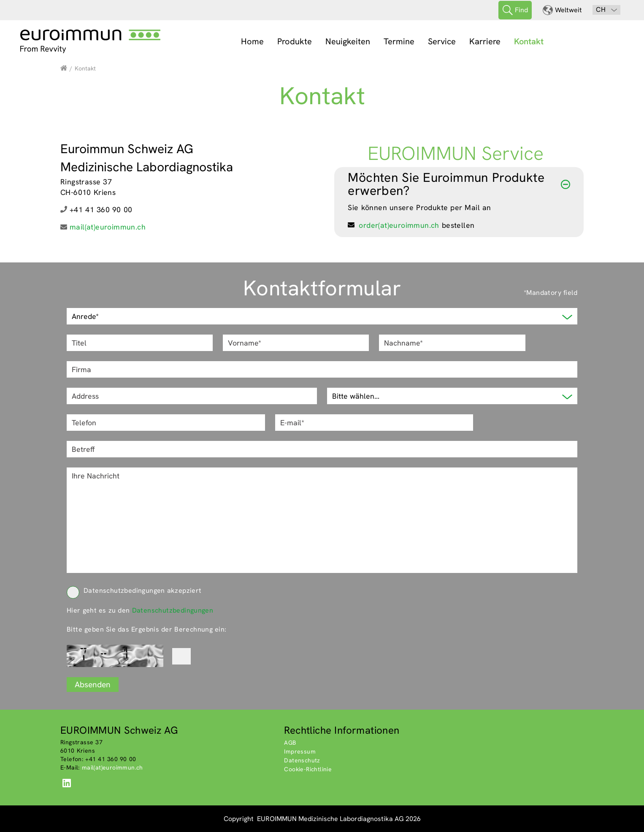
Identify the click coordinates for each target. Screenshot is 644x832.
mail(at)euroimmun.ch (108, 227)
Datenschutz (302, 760)
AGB (290, 743)
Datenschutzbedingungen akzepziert (134, 590)
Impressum (300, 751)
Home (252, 41)
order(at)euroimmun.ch (399, 225)
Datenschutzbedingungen (173, 610)
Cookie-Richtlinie (308, 769)
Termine (399, 41)
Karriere (485, 41)
